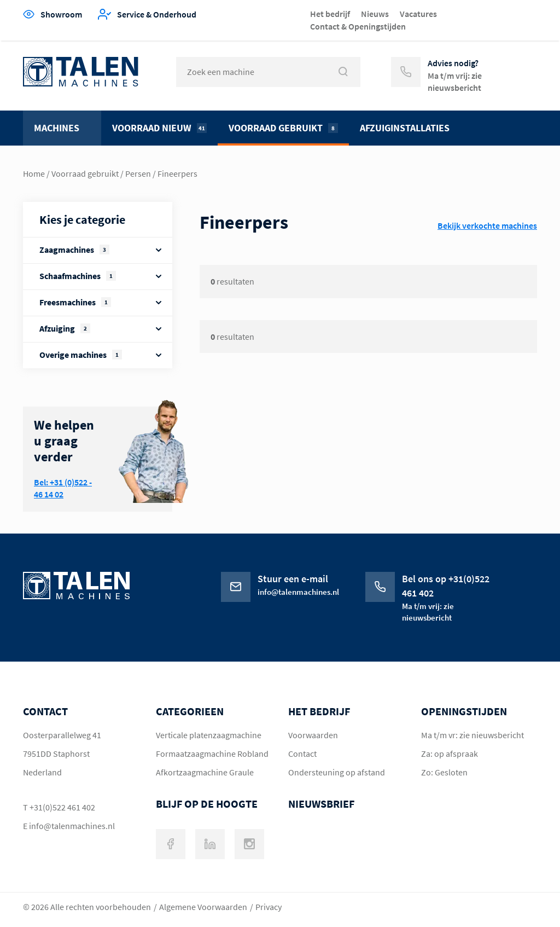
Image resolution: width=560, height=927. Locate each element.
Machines (57, 128)
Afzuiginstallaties (405, 128)
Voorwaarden (313, 735)
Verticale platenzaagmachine (209, 735)
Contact (302, 754)
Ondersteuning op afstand (337, 772)
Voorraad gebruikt (283, 128)
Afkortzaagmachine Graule (205, 772)
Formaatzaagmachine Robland (212, 754)
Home (34, 173)
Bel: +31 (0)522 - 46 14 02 (63, 488)
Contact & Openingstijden (358, 26)
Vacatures (418, 14)
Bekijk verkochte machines (487, 225)
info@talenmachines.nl (72, 826)
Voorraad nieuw (159, 128)
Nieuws (375, 14)
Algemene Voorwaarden (203, 907)
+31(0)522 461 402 (62, 807)
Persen (138, 173)
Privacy (269, 907)
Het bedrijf (330, 14)
